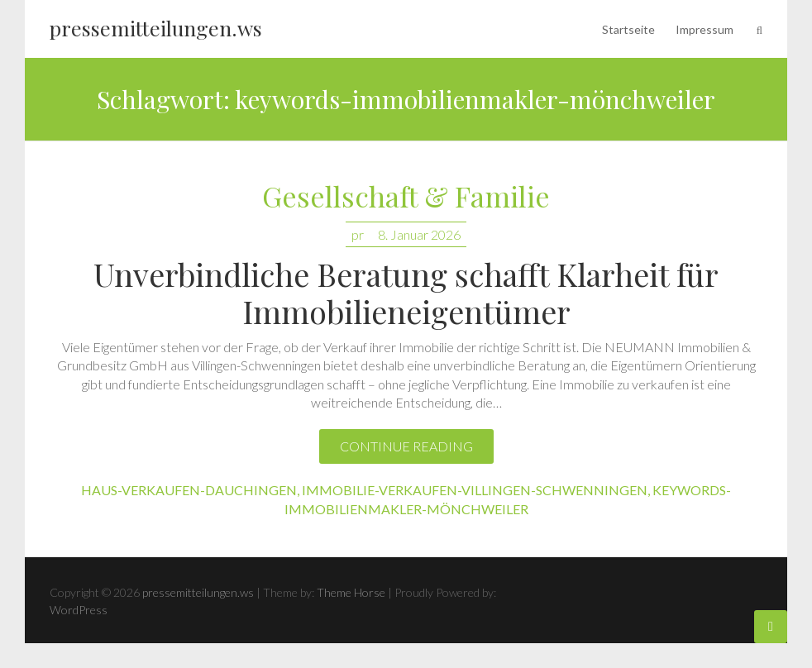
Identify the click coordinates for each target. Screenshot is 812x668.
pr (358, 234)
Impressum (705, 29)
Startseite (628, 29)
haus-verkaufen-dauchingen (189, 490)
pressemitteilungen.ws (156, 28)
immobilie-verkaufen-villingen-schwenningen (475, 490)
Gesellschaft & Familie (406, 197)
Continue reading (406, 446)
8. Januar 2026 (419, 234)
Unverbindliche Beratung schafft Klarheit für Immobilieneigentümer (406, 293)
